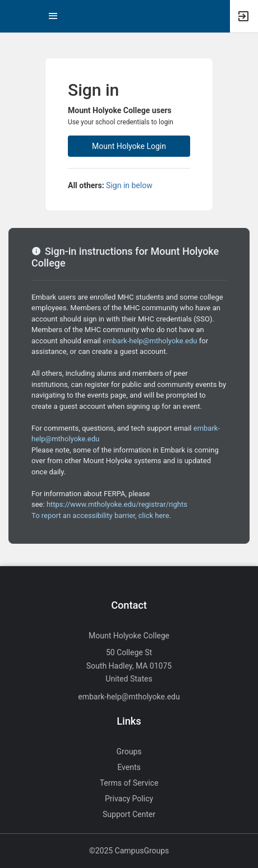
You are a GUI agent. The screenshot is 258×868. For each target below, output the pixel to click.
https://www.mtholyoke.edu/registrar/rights (117, 504)
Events (129, 767)
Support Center (129, 814)
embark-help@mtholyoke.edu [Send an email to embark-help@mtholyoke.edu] (129, 697)
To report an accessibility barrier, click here (100, 515)
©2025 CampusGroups (129, 851)
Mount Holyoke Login (129, 146)
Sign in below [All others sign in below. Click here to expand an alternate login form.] (129, 185)
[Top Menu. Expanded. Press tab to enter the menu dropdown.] (53, 16)
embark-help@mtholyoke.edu (150, 341)
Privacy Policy (129, 799)
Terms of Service (129, 783)
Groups (129, 752)
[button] (14, 16)
